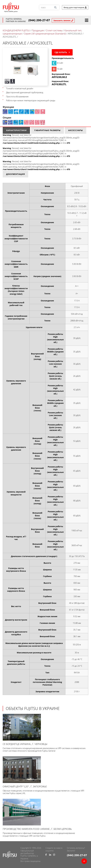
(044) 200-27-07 (39, 20)
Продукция (38, 30)
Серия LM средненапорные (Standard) (45, 34)
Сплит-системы (54, 30)
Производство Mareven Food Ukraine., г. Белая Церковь (45, 815)
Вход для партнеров (75, 7)
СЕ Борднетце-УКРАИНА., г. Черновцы (45, 730)
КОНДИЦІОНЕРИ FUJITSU (16, 30)
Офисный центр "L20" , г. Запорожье (45, 772)
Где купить (62, 52)
